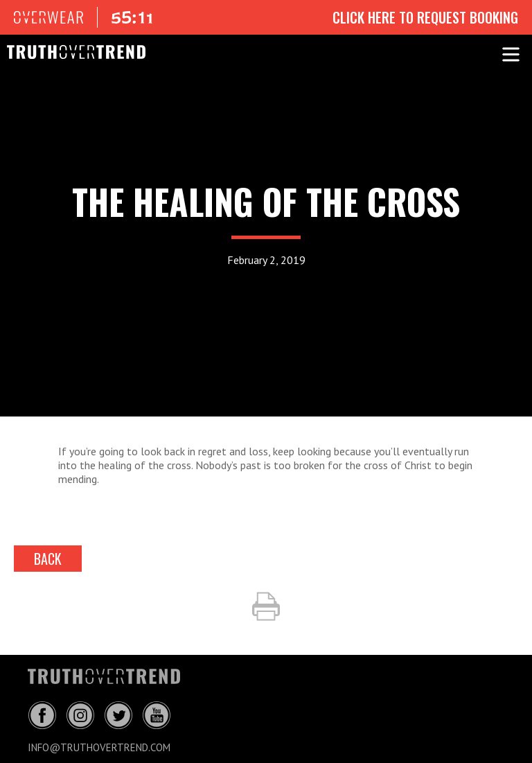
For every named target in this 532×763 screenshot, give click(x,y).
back (48, 559)
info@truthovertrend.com (99, 747)
